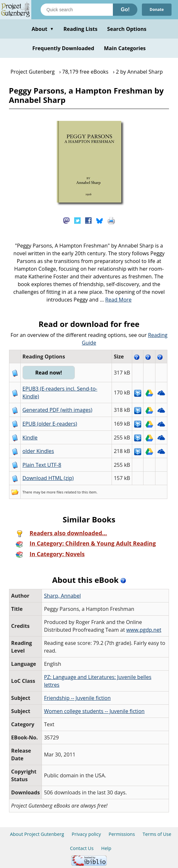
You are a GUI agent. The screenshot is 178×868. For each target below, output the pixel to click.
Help (106, 848)
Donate (157, 9)
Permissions (122, 834)
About (43, 29)
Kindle (30, 438)
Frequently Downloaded (63, 48)
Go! (125, 9)
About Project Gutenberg (37, 834)
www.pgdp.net (144, 630)
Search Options (127, 29)
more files (55, 492)
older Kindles (38, 451)
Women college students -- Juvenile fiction (94, 711)
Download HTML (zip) (48, 478)
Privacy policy (86, 834)
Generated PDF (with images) (58, 410)
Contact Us (82, 848)
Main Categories (125, 48)
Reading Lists (81, 29)
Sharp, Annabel (62, 596)
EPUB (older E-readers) (50, 424)
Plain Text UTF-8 (42, 465)
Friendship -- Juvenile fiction (77, 698)
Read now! (49, 373)
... (116, 300)
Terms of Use (157, 834)
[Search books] (77, 10)
